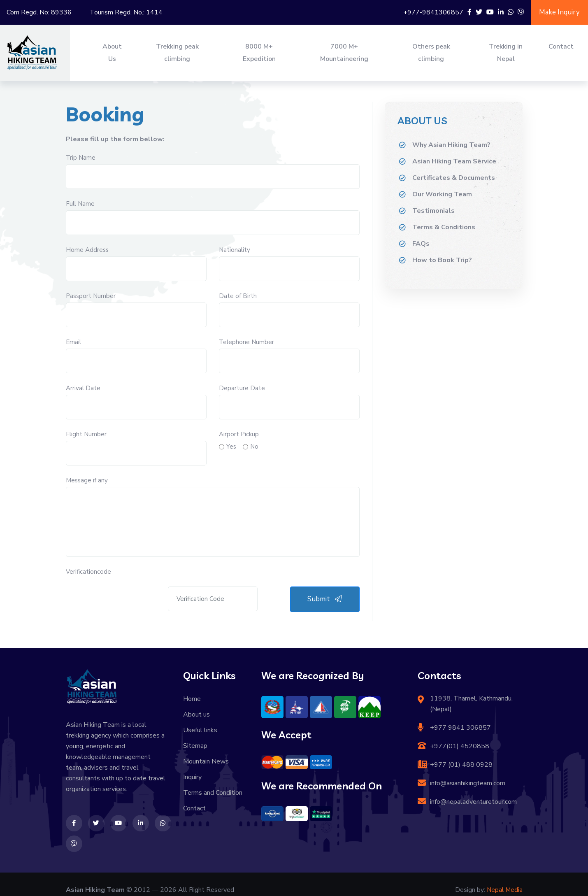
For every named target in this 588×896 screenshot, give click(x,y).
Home (192, 699)
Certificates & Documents (454, 178)
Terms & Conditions (444, 227)
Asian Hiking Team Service (454, 161)
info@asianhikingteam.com (468, 783)
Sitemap (195, 746)
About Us (112, 53)
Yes (231, 447)
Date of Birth (238, 296)
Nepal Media (505, 890)
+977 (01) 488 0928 (461, 765)
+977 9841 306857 (460, 728)
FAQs (421, 244)
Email (73, 342)
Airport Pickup (239, 434)
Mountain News (206, 761)
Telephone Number (246, 342)
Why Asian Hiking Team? (451, 145)
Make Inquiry (559, 12)
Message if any (87, 480)
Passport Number (91, 296)
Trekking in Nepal (506, 53)
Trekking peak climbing (177, 53)
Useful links (200, 730)
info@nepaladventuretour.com (473, 802)
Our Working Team (442, 194)
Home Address (87, 250)
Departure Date (242, 388)
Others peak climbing (431, 53)
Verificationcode (88, 572)
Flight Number (86, 434)
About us (196, 714)
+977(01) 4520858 (460, 746)
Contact (561, 47)
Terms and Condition (213, 793)
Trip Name (81, 158)
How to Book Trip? (442, 260)
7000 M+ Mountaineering (344, 53)
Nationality (235, 250)
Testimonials (433, 211)
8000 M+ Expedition (259, 53)
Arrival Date (83, 388)
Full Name (80, 204)
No (254, 447)
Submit (325, 599)
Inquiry (192, 777)
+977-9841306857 (433, 12)
